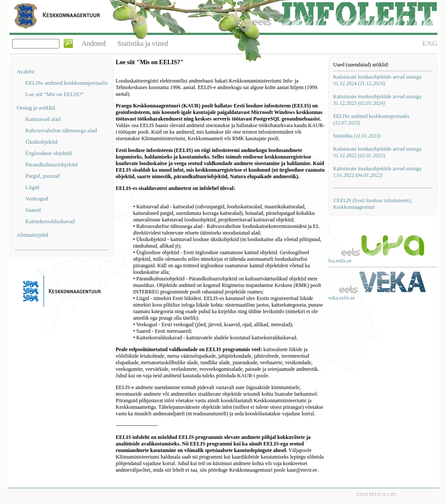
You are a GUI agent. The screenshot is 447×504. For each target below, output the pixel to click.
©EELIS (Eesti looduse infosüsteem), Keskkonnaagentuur (373, 204)
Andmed (94, 43)
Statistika (357, 136)
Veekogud (37, 198)
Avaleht (25, 71)
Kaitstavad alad (43, 119)
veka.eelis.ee (342, 298)
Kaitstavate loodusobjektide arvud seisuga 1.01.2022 (377, 172)
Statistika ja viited (143, 43)
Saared (33, 210)
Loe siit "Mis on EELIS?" (55, 94)
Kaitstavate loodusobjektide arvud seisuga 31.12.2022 (377, 152)
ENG (430, 43)
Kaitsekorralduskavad (50, 221)
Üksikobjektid (41, 142)
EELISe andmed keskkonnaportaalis (67, 83)
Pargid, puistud (43, 176)
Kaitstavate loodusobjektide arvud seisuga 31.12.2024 (377, 80)
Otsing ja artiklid (36, 108)
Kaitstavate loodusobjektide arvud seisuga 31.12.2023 (377, 100)
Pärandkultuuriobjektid (52, 164)
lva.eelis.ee (340, 261)
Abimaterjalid (32, 235)
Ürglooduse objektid (48, 153)
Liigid (32, 187)
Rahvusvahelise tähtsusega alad (61, 130)
